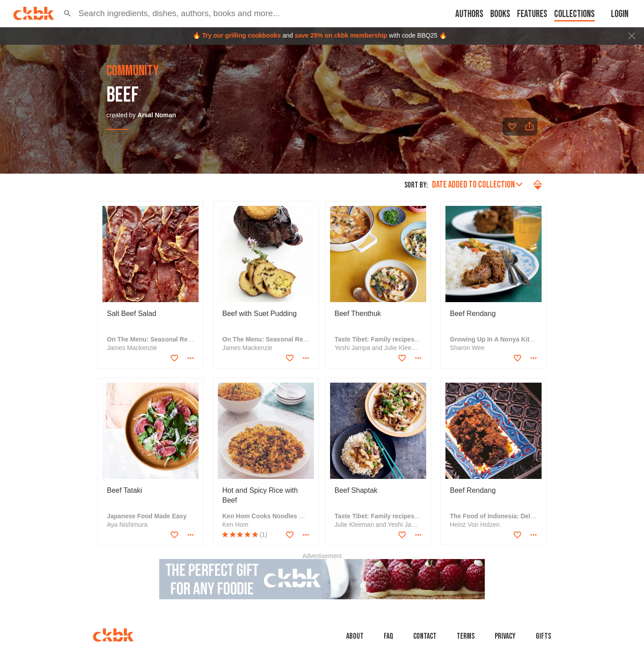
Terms (466, 636)
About (355, 636)
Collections (574, 14)
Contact (425, 636)
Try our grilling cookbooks (241, 35)
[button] (68, 13)
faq (388, 636)
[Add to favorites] (512, 127)
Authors (469, 14)
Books (500, 14)
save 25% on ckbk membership (341, 35)
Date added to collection (477, 185)
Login (620, 14)
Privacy (505, 636)
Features (532, 14)
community (133, 71)
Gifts (543, 636)
